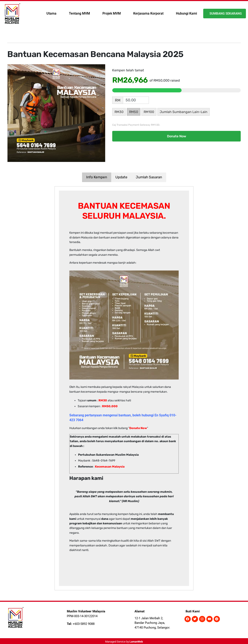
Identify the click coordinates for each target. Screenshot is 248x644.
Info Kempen (97, 177)
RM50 (134, 112)
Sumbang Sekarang (226, 14)
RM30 (119, 112)
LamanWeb (136, 642)
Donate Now (177, 136)
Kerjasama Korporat (148, 13)
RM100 (149, 112)
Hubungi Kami (186, 13)
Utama (51, 13)
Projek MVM (112, 13)
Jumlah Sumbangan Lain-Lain (184, 112)
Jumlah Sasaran (149, 177)
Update (121, 177)
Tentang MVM (79, 13)
